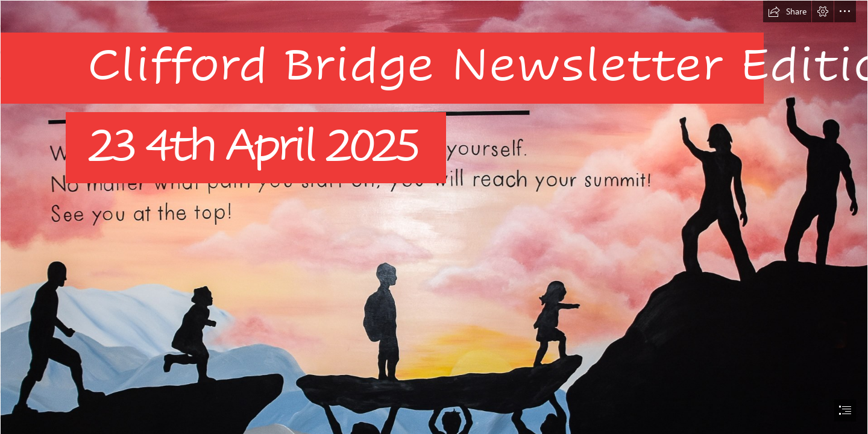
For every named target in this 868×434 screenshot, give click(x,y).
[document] (434, 217)
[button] (787, 11)
